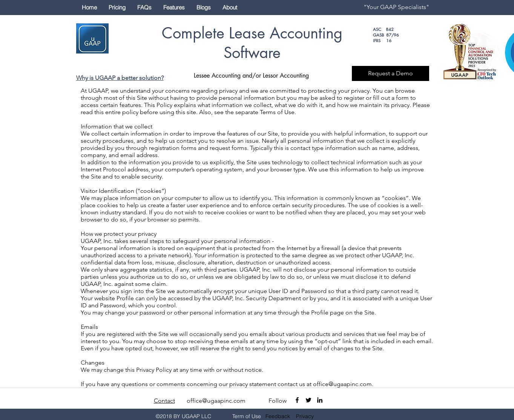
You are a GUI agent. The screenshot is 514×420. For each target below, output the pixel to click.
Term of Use (247, 416)
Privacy (305, 416)
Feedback (278, 416)
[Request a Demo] (390, 73)
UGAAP (105, 78)
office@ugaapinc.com (342, 384)
